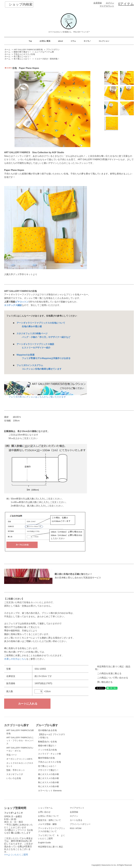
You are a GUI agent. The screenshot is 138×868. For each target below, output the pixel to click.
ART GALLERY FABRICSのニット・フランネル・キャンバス (20, 741)
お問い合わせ (44, 812)
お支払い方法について (48, 816)
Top (30, 41)
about (60, 41)
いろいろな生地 (14, 778)
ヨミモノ (87, 41)
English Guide (44, 843)
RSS (72, 828)
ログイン (110, 3)
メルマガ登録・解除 (47, 824)
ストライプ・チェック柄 (49, 754)
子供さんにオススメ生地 (24, 54)
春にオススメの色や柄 (48, 774)
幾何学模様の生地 (46, 758)
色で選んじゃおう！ (22, 56)
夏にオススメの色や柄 (48, 778)
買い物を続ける (105, 682)
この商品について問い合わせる (113, 678)
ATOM (78, 828)
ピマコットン (22, 302)
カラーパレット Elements (50, 791)
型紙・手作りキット (16, 770)
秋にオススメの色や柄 (48, 782)
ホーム (7, 50)
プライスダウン (53, 50)
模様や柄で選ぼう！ (22, 52)
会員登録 (98, 3)
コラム (73, 41)
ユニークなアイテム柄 (44, 52)
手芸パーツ (12, 755)
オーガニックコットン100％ (19, 759)
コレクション (104, 41)
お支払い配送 (45, 41)
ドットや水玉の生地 (47, 750)
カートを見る (76, 820)
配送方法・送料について (49, 820)
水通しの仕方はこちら (15, 659)
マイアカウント (107, 6)
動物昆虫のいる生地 (47, 742)
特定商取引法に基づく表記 (51, 847)
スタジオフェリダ (15, 774)
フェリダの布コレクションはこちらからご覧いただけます (46, 396)
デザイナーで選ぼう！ (48, 770)
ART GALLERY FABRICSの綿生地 (28, 50)
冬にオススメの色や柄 (48, 786)
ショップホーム (45, 808)
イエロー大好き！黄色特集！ (47, 59)
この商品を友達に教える (109, 673)
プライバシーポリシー (80, 824)
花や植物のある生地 (47, 730)
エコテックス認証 (13, 305)
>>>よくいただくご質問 (16, 855)
